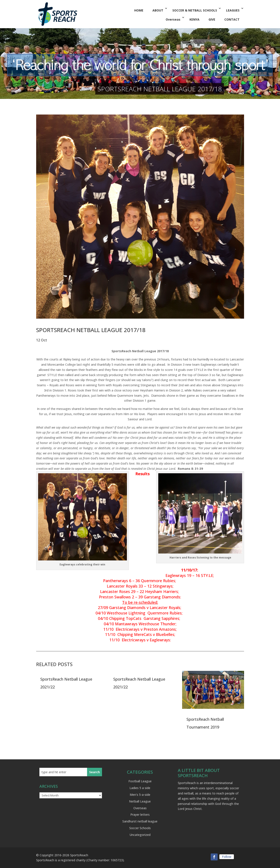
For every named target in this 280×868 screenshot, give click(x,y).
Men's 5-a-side (140, 795)
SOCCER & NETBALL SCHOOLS (195, 10)
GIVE (212, 19)
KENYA (194, 19)
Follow (227, 857)
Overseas (173, 19)
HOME (139, 10)
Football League (140, 781)
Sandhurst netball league (140, 821)
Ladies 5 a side (140, 788)
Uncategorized (140, 835)
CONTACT (232, 19)
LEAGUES (233, 10)
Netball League (140, 801)
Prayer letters (140, 815)
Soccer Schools (140, 828)
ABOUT (158, 10)
